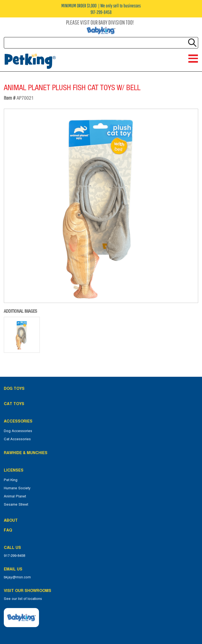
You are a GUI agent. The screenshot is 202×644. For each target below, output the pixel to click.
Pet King (11, 480)
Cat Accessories (17, 439)
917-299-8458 (14, 556)
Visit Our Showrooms (29, 591)
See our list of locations (23, 599)
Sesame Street (16, 505)
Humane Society (17, 488)
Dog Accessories (18, 431)
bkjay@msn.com (17, 577)
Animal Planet (15, 496)
